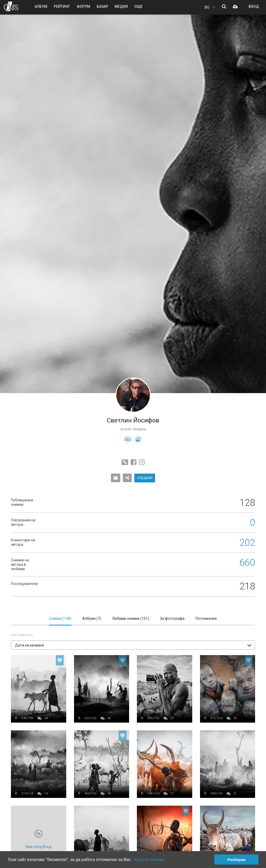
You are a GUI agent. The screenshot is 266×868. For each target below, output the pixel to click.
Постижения (206, 618)
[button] (133, 645)
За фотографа (172, 618)
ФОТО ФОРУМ (11, 6)
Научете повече (148, 860)
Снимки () (60, 618)
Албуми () (92, 618)
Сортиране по (22, 635)
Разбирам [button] (236, 860)
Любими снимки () (131, 618)
